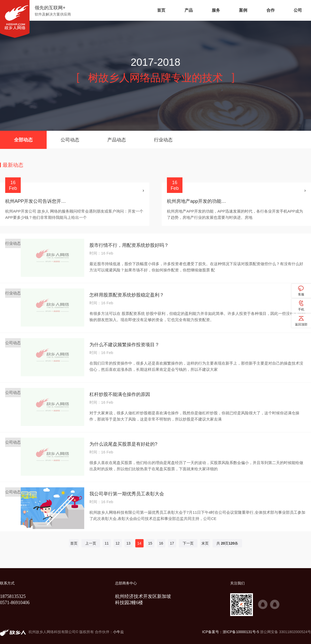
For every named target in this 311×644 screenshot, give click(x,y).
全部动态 (23, 140)
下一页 (188, 543)
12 (118, 543)
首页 (161, 10)
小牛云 (118, 632)
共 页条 (227, 543)
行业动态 (163, 140)
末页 (205, 543)
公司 (298, 10)
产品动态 (117, 140)
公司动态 (70, 140)
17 (172, 543)
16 (161, 543)
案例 (243, 10)
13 (129, 543)
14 (139, 543)
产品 (189, 10)
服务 (216, 10)
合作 (271, 10)
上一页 (91, 543)
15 (150, 543)
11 (107, 543)
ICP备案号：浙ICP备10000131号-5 (231, 632)
